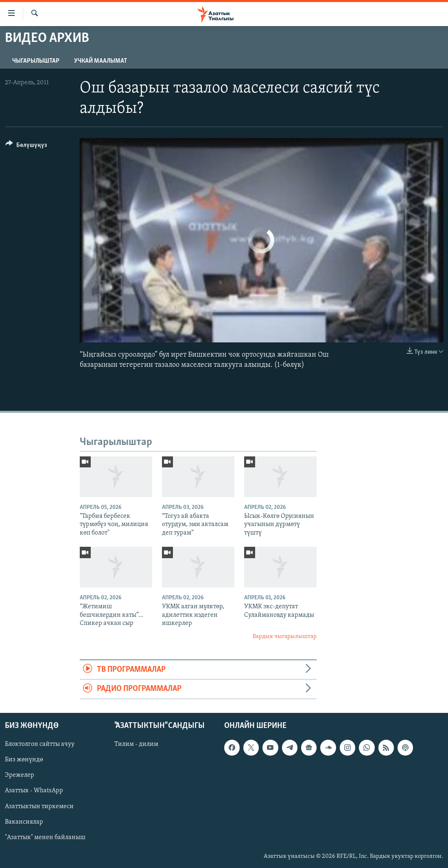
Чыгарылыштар (36, 61)
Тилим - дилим (136, 744)
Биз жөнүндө (24, 760)
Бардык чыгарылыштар (285, 637)
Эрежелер (20, 775)
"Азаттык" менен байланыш (45, 837)
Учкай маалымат (101, 61)
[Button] (26, 146)
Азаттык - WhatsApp (34, 791)
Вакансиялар (24, 822)
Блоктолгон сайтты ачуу (40, 744)
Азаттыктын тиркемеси (39, 806)
